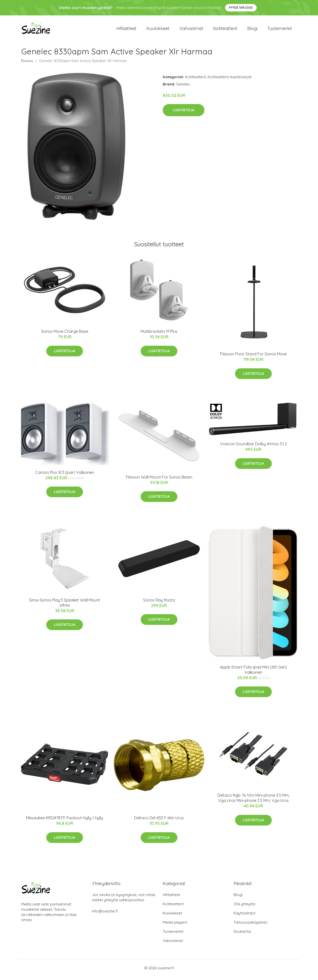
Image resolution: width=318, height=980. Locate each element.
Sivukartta (242, 935)
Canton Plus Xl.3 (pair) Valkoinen (65, 476)
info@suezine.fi (105, 915)
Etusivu (27, 64)
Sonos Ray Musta (159, 603)
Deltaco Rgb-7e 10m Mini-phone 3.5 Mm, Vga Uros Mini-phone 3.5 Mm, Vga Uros (253, 801)
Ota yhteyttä (244, 907)
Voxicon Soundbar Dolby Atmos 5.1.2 (254, 448)
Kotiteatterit (225, 30)
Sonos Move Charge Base (65, 335)
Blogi (252, 30)
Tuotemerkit (280, 30)
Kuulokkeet (158, 30)
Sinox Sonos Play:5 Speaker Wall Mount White (65, 606)
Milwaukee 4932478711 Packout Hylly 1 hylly (65, 821)
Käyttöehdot (244, 917)
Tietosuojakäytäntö (251, 926)
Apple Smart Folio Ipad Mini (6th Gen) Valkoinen (253, 673)
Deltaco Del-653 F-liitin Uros (159, 821)
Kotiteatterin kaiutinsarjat (230, 80)
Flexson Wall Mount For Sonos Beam (159, 481)
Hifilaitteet (126, 30)
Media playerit (175, 926)
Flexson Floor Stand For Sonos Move (253, 357)
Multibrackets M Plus (159, 335)
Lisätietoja (184, 113)
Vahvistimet (191, 30)
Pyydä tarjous (241, 8)
